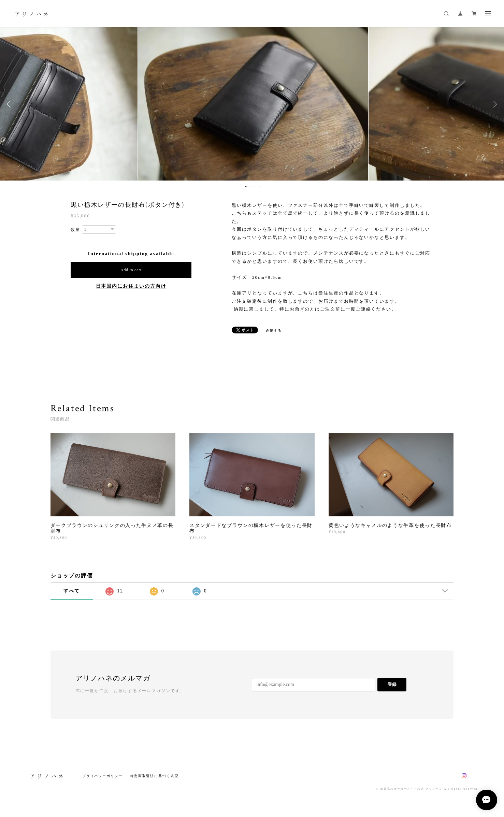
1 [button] (246, 187)
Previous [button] (10, 104)
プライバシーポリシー (103, 776)
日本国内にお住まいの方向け (131, 286)
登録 (392, 684)
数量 (75, 230)
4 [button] (259, 187)
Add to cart (131, 270)
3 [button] (255, 187)
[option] (252, 104)
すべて (72, 591)
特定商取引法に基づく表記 (154, 776)
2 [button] (250, 187)
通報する (274, 331)
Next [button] (494, 104)
